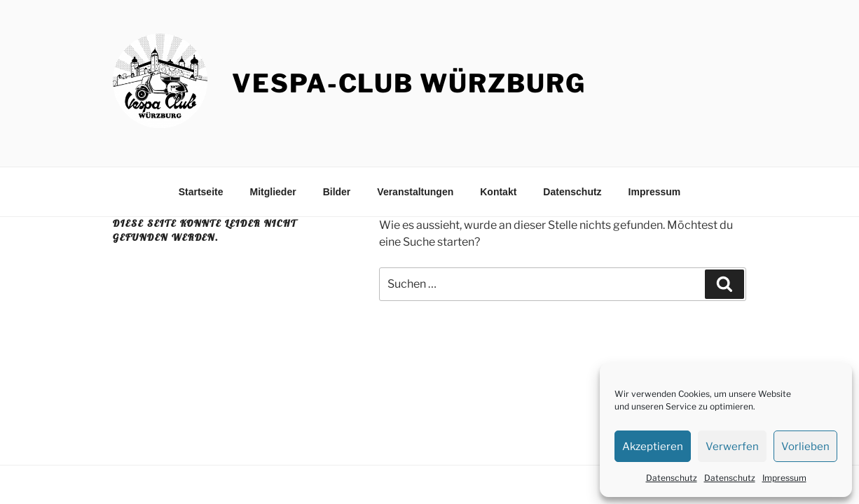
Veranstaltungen (415, 192)
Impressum (784, 478)
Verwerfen (732, 447)
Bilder (337, 192)
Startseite (201, 192)
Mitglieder (273, 192)
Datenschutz (672, 478)
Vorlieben (805, 447)
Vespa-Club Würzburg (408, 83)
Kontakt (498, 192)
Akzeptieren (653, 447)
